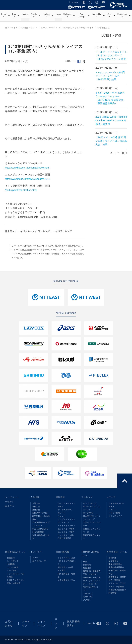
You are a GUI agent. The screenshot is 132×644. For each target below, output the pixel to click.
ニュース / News (47, 28)
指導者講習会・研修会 (66, 575)
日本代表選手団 (65, 538)
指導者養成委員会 (116, 567)
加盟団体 (87, 568)
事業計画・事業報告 (92, 571)
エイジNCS (37, 526)
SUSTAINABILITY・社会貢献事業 (41, 530)
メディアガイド (115, 516)
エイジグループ (26, 231)
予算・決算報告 (90, 574)
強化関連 (112, 558)
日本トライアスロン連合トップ (20, 28)
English (75, 2)
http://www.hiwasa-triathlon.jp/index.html (27, 168)
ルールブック (13, 561)
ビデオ (111, 506)
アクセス (87, 600)
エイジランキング (62, 231)
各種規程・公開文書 (92, 577)
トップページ (12, 497)
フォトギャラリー (116, 503)
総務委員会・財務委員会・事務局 (117, 578)
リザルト (9, 502)
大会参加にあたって (15, 552)
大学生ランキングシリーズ (92, 524)
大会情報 (35, 497)
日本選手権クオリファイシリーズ (92, 518)
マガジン (112, 510)
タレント (62, 516)
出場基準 (11, 564)
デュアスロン (64, 522)
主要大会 (36, 503)
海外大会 (36, 510)
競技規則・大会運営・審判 (66, 569)
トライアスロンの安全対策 (16, 575)
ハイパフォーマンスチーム (66, 505)
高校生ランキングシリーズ (92, 530)
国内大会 (36, 506)
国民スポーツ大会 (40, 513)
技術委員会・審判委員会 (117, 572)
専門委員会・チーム (117, 552)
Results (25, 14)
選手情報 (60, 497)
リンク (56, 623)
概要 (85, 561)
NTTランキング (90, 503)
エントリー (36, 552)
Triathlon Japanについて (90, 554)
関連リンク (88, 597)
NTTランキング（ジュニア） (92, 508)
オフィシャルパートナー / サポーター (92, 582)
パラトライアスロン (66, 526)
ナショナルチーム (66, 510)
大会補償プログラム (66, 580)
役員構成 (87, 565)
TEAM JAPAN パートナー (91, 589)
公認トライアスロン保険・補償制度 (16, 582)
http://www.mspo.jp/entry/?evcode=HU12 (28, 179)
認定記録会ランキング (92, 537)
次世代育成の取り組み (41, 537)
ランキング (44, 231)
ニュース (9, 506)
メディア (111, 497)
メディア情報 (114, 513)
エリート (62, 513)
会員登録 (11, 558)
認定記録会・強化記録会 (41, 518)
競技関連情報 (63, 552)
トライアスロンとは (66, 558)
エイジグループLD (66, 535)
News (58, 14)
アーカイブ (88, 593)
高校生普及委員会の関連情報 (117, 591)
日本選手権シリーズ (41, 522)
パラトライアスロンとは (66, 563)
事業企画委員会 (115, 564)
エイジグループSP (66, 532)
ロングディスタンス (66, 519)
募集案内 (10, 231)
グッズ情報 (12, 570)
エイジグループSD (66, 529)
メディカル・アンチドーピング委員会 (117, 585)
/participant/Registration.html (21, 190)
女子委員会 (113, 561)
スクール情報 (13, 567)
